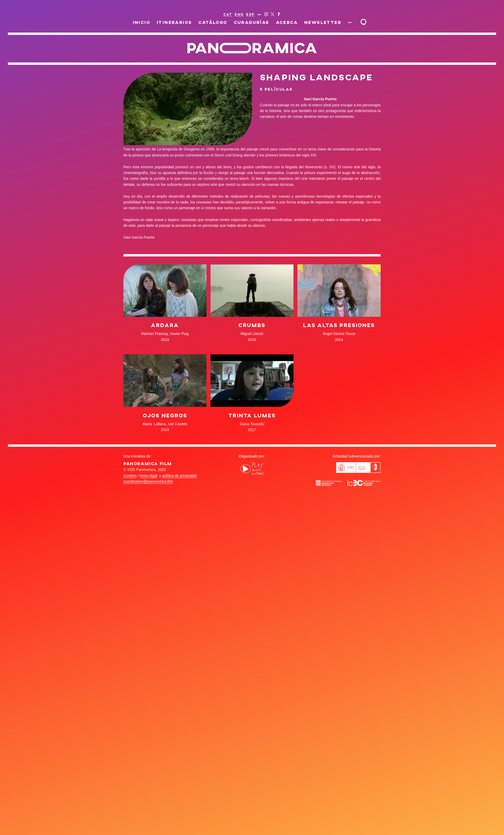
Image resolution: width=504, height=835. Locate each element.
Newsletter (323, 22)
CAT (228, 14)
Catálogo (213, 22)
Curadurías (252, 22)
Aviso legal (148, 476)
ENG (239, 14)
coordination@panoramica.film (148, 481)
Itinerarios (175, 22)
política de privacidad (180, 476)
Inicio (142, 22)
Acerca (287, 22)
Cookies (130, 476)
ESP (250, 14)
